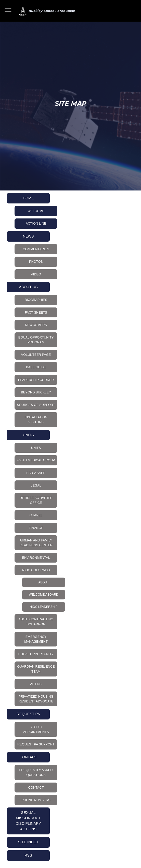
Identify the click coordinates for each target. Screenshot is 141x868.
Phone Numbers (36, 800)
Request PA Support (36, 744)
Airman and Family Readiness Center (36, 543)
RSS (28, 855)
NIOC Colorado (36, 570)
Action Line (36, 223)
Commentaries (36, 249)
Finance (36, 528)
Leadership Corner (36, 380)
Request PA (28, 714)
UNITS (28, 435)
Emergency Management (36, 639)
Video (36, 274)
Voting (36, 684)
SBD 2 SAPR (36, 473)
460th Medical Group (36, 460)
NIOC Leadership (43, 607)
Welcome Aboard (43, 595)
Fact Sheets (36, 312)
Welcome (36, 211)
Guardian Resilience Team (36, 669)
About (43, 582)
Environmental (36, 558)
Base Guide (36, 367)
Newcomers (36, 325)
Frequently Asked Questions (36, 772)
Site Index (28, 842)
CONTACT (28, 757)
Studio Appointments (36, 729)
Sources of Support (36, 405)
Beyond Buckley (36, 392)
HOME (28, 198)
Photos (36, 262)
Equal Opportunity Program (36, 340)
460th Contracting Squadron (36, 622)
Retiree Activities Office (36, 500)
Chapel (36, 515)
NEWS (28, 236)
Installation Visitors (36, 420)
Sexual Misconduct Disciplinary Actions (28, 821)
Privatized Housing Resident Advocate (36, 699)
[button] (8, 11)
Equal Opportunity (36, 654)
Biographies (36, 300)
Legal (36, 485)
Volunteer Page (36, 355)
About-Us (28, 287)
